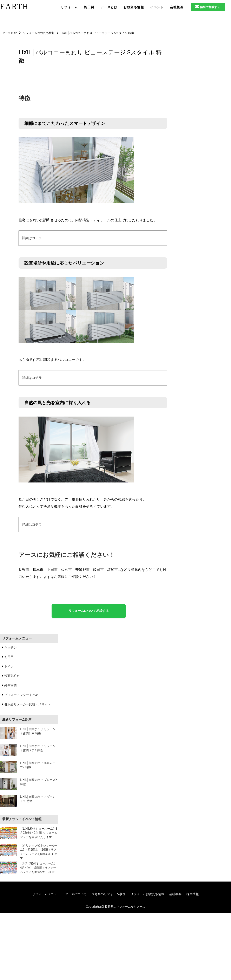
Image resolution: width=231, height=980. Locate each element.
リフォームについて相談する (89, 611)
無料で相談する (208, 7)
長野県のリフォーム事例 (108, 894)
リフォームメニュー (17, 638)
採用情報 (193, 894)
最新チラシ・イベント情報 (22, 819)
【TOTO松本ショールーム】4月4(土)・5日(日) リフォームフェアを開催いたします (38, 868)
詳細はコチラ (32, 238)
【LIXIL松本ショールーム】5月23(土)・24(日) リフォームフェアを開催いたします (39, 833)
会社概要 (175, 894)
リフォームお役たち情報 (147, 894)
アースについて (76, 894)
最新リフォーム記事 (17, 719)
